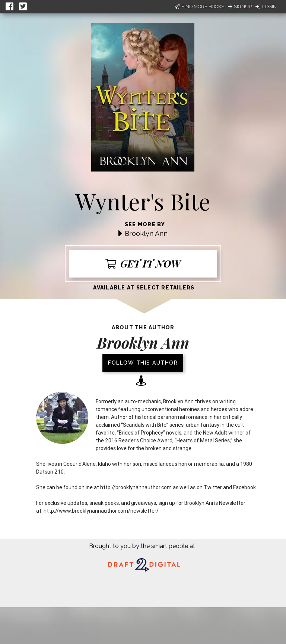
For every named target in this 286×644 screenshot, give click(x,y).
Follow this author (143, 363)
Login (266, 7)
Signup (240, 7)
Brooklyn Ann (146, 233)
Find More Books (199, 7)
